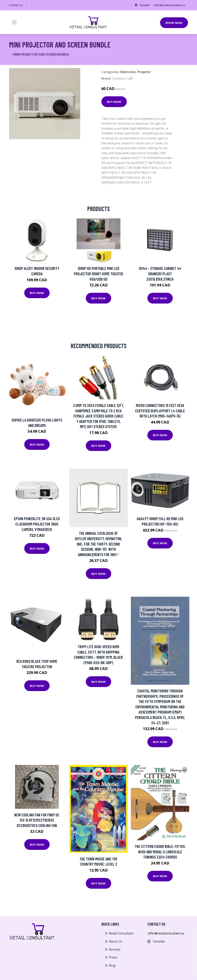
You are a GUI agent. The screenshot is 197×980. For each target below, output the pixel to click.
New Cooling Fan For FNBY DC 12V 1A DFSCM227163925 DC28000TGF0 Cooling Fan (37, 820)
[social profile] (27, 5)
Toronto (145, 5)
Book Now (174, 23)
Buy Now (114, 102)
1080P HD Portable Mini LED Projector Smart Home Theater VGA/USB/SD (98, 274)
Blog (112, 965)
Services (115, 949)
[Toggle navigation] (14, 22)
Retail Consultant (121, 933)
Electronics (128, 72)
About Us (115, 941)
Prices (113, 957)
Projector (144, 72)
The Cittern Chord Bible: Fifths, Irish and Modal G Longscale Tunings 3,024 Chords (160, 852)
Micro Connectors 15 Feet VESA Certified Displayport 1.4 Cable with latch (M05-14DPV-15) (160, 411)
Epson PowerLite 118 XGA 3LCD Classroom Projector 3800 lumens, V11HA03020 (37, 524)
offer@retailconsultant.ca (169, 5)
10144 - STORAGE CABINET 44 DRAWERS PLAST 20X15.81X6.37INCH (160, 274)
